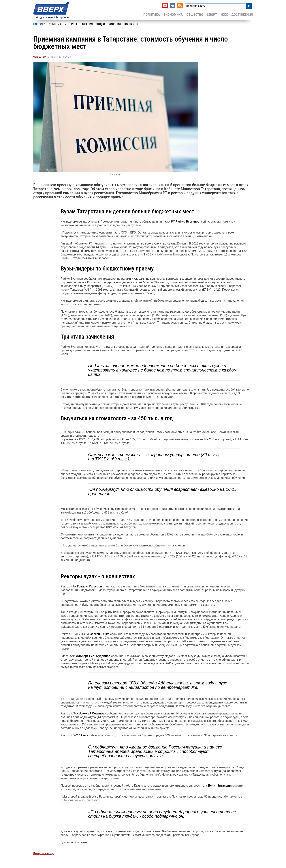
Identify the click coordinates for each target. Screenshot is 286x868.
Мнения (87, 24)
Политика (152, 15)
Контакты (131, 24)
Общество (195, 15)
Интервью (72, 24)
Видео (101, 24)
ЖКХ (224, 15)
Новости (39, 24)
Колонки (115, 24)
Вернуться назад (43, 853)
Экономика (173, 15)
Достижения (242, 15)
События (55, 24)
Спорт (212, 15)
